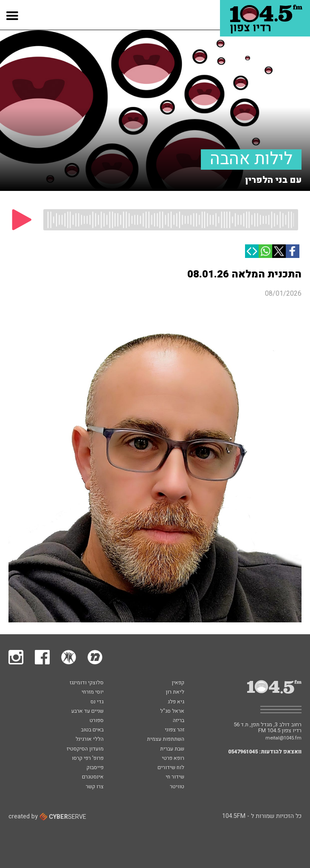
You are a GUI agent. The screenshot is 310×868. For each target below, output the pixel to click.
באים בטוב (92, 730)
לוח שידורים (171, 768)
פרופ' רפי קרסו (88, 759)
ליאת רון (175, 692)
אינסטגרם (93, 777)
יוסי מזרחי (93, 692)
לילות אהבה (251, 160)
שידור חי (175, 777)
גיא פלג (176, 702)
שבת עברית (172, 749)
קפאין (178, 683)
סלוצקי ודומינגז (87, 683)
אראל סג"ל (172, 711)
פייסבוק (95, 768)
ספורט (97, 721)
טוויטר (177, 787)
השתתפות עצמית (166, 739)
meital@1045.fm (283, 738)
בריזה (179, 721)
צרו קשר (95, 787)
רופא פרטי (173, 759)
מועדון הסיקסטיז (85, 749)
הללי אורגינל (90, 739)
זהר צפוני (175, 730)
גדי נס (97, 702)
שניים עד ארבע (87, 711)
